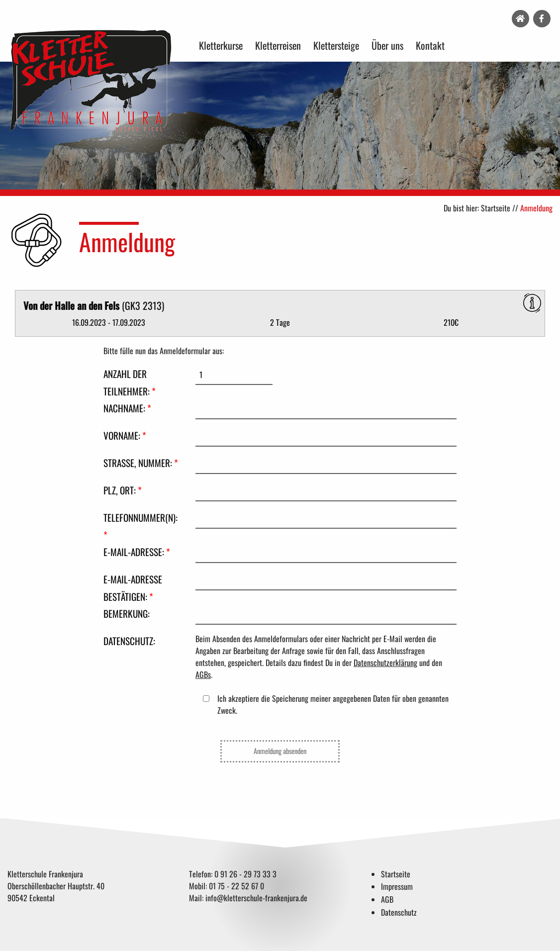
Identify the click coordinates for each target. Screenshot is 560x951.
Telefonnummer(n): (140, 526)
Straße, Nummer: (141, 463)
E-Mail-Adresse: (137, 552)
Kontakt (430, 45)
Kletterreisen (278, 45)
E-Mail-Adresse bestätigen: (133, 588)
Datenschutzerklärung (385, 663)
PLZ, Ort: (123, 490)
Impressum (397, 886)
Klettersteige (336, 45)
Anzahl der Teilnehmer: (130, 382)
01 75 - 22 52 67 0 (236, 886)
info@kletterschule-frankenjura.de (256, 898)
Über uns (387, 45)
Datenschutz (399, 912)
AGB (387, 899)
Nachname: (127, 408)
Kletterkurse (221, 45)
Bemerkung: (127, 614)
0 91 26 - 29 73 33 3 (245, 874)
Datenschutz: (129, 641)
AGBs (203, 674)
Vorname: (125, 435)
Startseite (496, 208)
